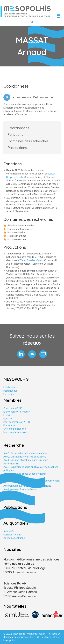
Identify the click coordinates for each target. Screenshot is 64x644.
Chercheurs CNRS (13, 408)
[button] (21, 354)
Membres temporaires (16, 432)
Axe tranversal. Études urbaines (20, 489)
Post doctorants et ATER (17, 422)
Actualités (9, 531)
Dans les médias (12, 535)
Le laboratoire (11, 387)
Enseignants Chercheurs (17, 412)
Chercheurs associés (15, 429)
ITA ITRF (8, 419)
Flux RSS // (37, 637)
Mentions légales (36, 634)
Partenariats (10, 391)
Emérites (8, 415)
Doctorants (9, 425)
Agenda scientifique (14, 538)
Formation (9, 394)
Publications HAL (12, 515)
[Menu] (59, 16)
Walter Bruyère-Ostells (32, 260)
